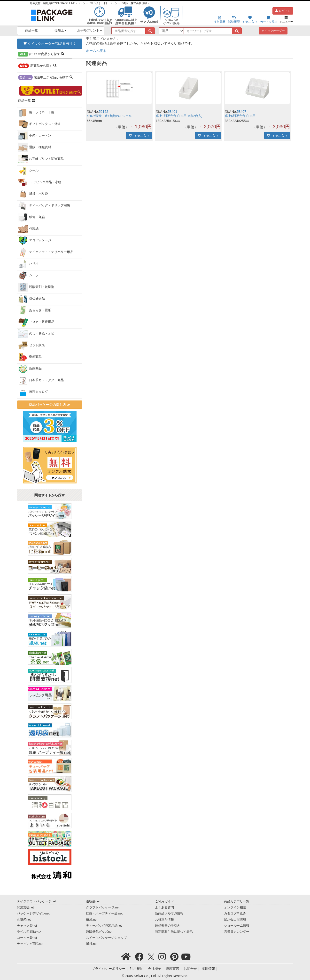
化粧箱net (24, 920)
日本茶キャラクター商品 (41, 380)
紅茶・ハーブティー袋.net (104, 914)
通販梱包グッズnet (99, 932)
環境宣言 (172, 969)
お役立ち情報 (164, 920)
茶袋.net (92, 920)
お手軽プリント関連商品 (41, 159)
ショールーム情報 (237, 926)
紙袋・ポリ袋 (33, 194)
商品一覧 (31, 31)
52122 (104, 112)
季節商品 (30, 357)
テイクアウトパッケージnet (36, 901)
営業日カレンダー (237, 932)
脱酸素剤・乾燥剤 (36, 287)
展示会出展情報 (235, 920)
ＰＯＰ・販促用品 (36, 322)
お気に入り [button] (140, 135)
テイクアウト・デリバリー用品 (46, 252)
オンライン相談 (235, 907)
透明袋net (93, 901)
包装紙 (28, 229)
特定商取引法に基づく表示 (174, 932)
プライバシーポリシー (108, 969)
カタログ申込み (235, 914)
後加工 (61, 31)
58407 (242, 112)
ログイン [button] (283, 11)
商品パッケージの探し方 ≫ (50, 405)
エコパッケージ (35, 241)
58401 (173, 112)
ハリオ (28, 264)
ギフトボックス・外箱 (39, 124)
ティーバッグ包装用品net (104, 926)
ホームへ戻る (96, 51)
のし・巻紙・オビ (36, 334)
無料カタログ (33, 392)
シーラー (30, 276)
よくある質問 (164, 907)
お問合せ (190, 969)
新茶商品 (30, 369)
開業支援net (25, 907)
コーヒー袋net (27, 938)
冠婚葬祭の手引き (168, 926)
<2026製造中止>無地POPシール (109, 116)
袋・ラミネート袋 (36, 113)
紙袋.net (92, 944)
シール (28, 171)
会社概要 (155, 969)
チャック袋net (27, 926)
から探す (41, 54)
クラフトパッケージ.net (103, 907)
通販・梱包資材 (35, 147)
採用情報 (208, 969)
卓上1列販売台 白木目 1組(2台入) (179, 116)
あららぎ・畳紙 (35, 310)
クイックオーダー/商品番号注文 (50, 44)
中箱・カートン (35, 136)
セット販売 (31, 345)
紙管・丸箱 (31, 217)
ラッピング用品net (30, 944)
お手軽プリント (90, 31)
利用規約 (137, 969)
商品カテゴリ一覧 (237, 901)
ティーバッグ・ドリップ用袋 (44, 206)
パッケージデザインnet (33, 914)
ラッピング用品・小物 (40, 182)
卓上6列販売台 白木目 (240, 116)
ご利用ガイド (164, 901)
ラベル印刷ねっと (30, 932)
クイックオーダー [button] (273, 31)
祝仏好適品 (31, 299)
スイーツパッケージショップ (106, 938)
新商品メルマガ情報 (169, 914)
